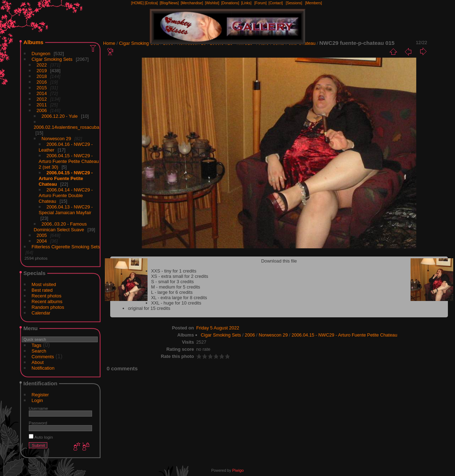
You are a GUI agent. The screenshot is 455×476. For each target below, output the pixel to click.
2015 (42, 88)
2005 (42, 235)
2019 (42, 71)
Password (38, 423)
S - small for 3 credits (172, 282)
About (38, 362)
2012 (42, 99)
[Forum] (261, 3)
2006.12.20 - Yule (60, 116)
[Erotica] (151, 3)
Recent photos (47, 296)
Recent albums (47, 302)
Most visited (44, 284)
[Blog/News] (169, 3)
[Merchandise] (192, 3)
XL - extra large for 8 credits (179, 298)
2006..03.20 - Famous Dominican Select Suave (60, 227)
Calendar (41, 313)
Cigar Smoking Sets (52, 59)
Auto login (41, 437)
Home (109, 43)
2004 (42, 241)
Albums (33, 42)
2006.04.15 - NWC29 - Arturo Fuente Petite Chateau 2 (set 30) (69, 161)
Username (38, 408)
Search (39, 351)
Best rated (42, 290)
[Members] (313, 3)
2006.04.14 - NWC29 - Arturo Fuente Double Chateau (66, 195)
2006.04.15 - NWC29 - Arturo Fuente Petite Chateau (66, 178)
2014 (42, 93)
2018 (42, 76)
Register (40, 395)
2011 (42, 105)
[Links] (246, 3)
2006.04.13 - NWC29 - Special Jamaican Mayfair (66, 210)
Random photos (48, 307)
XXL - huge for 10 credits (176, 303)
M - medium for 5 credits (176, 287)
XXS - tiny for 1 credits (174, 271)
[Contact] (276, 3)
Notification (43, 368)
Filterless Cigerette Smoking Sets (66, 247)
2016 (42, 82)
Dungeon (41, 54)
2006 (42, 110)
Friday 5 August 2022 (218, 328)
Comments (43, 357)
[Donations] (230, 3)
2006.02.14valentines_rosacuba (66, 127)
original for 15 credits (149, 308)
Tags (36, 345)
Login (37, 400)
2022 (42, 65)
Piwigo (238, 470)
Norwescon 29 (56, 139)
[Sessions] (294, 3)
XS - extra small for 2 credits (180, 276)
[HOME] (138, 3)
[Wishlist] (212, 3)
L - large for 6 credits (172, 292)
